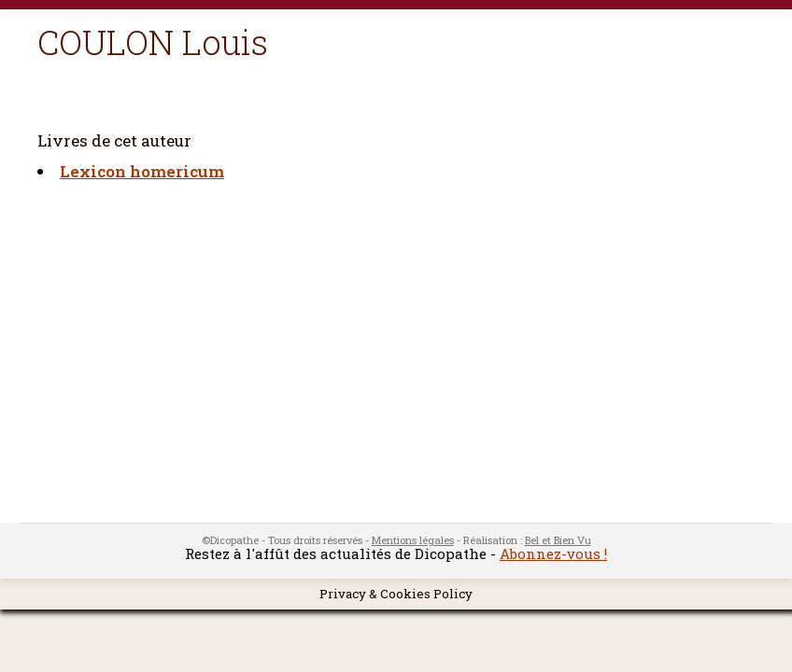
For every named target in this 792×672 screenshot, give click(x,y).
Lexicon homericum (142, 171)
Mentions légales (413, 540)
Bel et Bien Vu (558, 540)
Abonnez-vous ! (553, 553)
